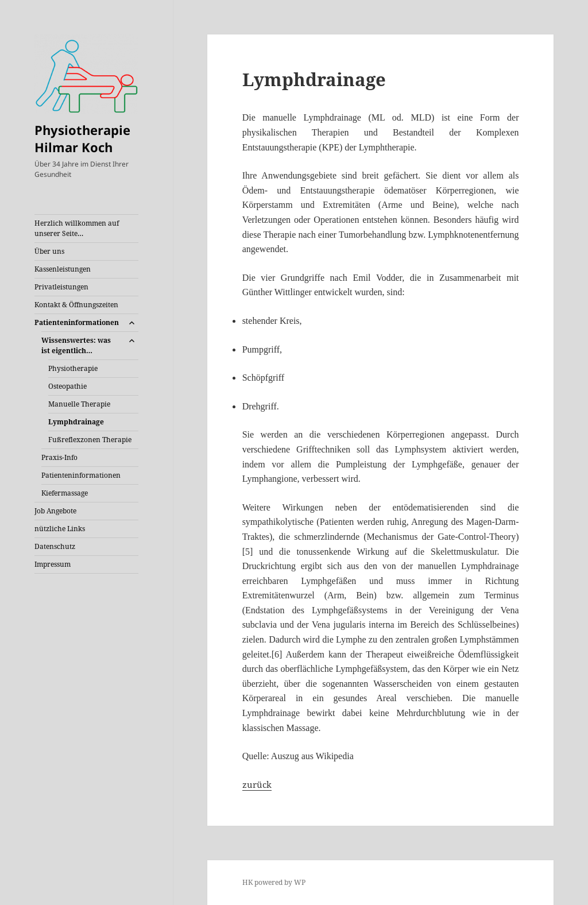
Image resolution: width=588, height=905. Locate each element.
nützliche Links (60, 529)
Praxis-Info (59, 457)
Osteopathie (67, 386)
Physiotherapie (73, 368)
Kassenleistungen (63, 269)
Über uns (49, 251)
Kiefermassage (65, 493)
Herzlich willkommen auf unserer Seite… (77, 228)
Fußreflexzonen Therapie (90, 440)
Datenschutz (55, 546)
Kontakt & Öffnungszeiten (76, 305)
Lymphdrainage (76, 422)
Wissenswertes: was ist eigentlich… (76, 345)
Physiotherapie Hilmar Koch (82, 138)
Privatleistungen (61, 287)
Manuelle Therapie (79, 404)
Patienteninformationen (77, 322)
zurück (257, 784)
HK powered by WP (274, 882)
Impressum (53, 564)
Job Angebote (55, 511)
